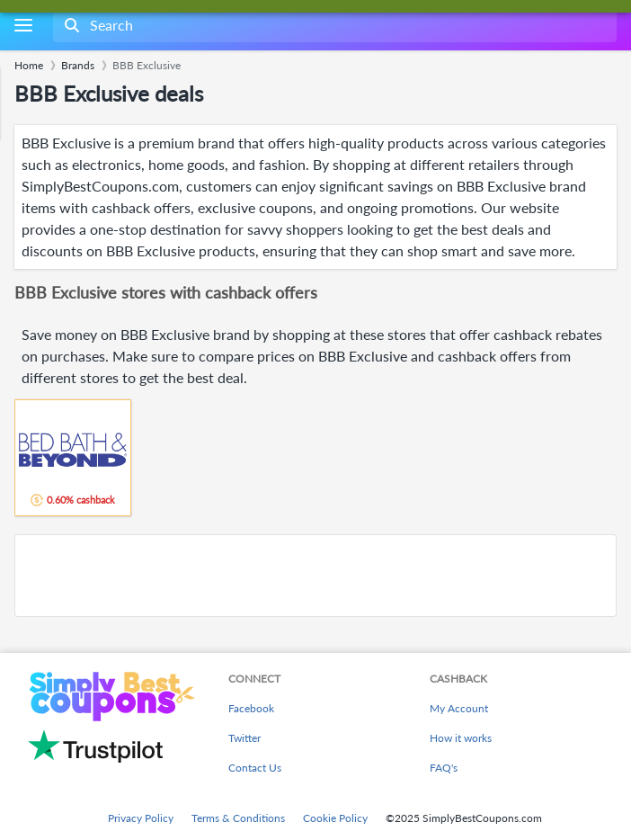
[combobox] (333, 25)
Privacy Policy (141, 818)
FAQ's (444, 768)
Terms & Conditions (238, 818)
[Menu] (23, 26)
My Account (459, 708)
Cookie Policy (335, 818)
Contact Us (255, 768)
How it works (461, 738)
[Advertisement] (315, 576)
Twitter (244, 738)
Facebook (251, 708)
